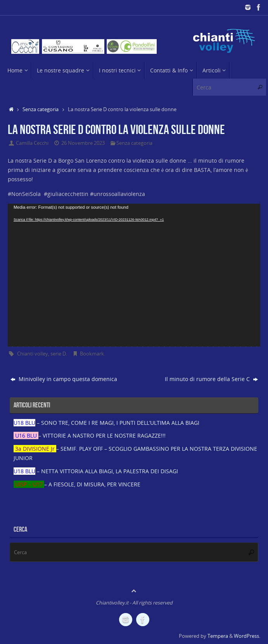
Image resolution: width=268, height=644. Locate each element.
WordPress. (247, 636)
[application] (134, 275)
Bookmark (92, 354)
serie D (58, 354)
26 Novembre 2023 (83, 143)
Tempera (218, 636)
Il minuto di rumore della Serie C (211, 379)
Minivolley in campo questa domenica (64, 379)
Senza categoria (41, 109)
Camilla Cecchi (32, 143)
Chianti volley (33, 354)
